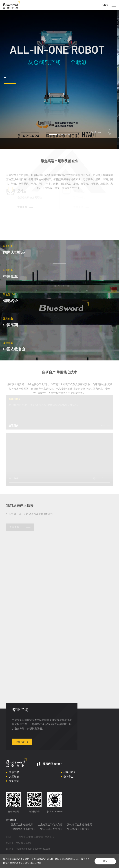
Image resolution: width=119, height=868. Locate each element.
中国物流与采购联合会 (23, 830)
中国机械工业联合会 (78, 830)
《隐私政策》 (36, 863)
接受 (105, 861)
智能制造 (14, 782)
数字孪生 (68, 778)
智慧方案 (14, 774)
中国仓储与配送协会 (51, 830)
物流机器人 (70, 774)
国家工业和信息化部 (22, 826)
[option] (59, 80)
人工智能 (14, 778)
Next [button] (117, 80)
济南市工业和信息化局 (80, 826)
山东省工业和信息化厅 (50, 826)
